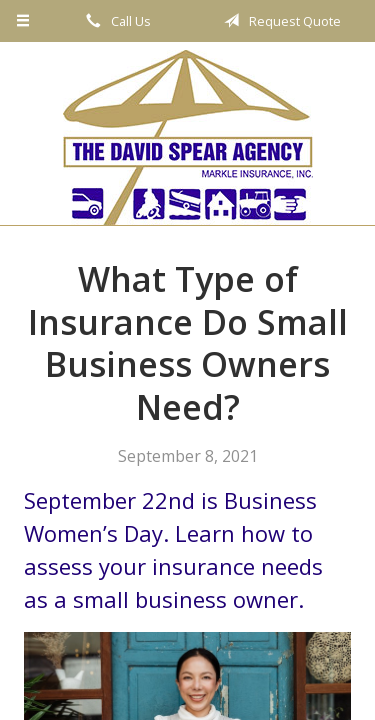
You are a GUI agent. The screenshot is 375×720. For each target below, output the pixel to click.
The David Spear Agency (188, 137)
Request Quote (279, 21)
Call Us (115, 21)
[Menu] (23, 21)
